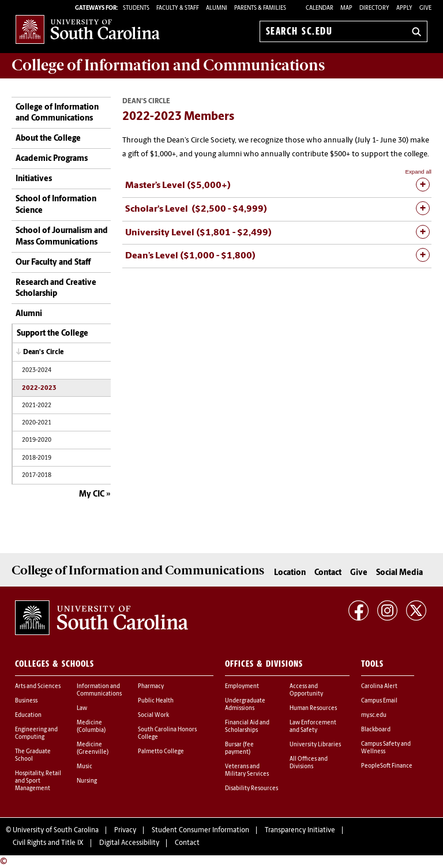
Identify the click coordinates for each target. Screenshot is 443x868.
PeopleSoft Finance (387, 766)
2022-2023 (39, 388)
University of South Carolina (56, 831)
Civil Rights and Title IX (48, 843)
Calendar (320, 8)
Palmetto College (161, 752)
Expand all (418, 172)
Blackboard (376, 730)
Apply (404, 8)
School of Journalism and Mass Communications (62, 237)
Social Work (153, 715)
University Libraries (315, 745)
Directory (374, 8)
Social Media (399, 573)
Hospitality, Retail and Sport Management (38, 781)
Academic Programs (52, 159)
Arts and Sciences (38, 687)
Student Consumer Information (200, 831)
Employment (242, 687)
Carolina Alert (379, 687)
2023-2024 (37, 371)
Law (82, 709)
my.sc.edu (374, 715)
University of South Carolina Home (88, 29)
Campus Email (379, 701)
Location (290, 573)
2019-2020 (37, 440)
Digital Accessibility (129, 843)
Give (425, 8)
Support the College (52, 334)
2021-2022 (37, 406)
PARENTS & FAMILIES (260, 8)
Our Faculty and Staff (53, 263)
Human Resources (313, 709)
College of (168, 65)
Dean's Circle (43, 352)
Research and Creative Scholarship (56, 289)
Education (28, 715)
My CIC (92, 495)
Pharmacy (151, 687)
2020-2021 (37, 423)
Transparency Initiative (300, 831)
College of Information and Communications (57, 113)
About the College (48, 139)
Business (26, 701)
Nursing (87, 781)
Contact (328, 573)
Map (346, 8)
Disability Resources (251, 789)
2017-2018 (37, 476)
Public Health (156, 701)
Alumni (29, 314)
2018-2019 (37, 458)
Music (85, 767)
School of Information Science (56, 205)
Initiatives (34, 179)
